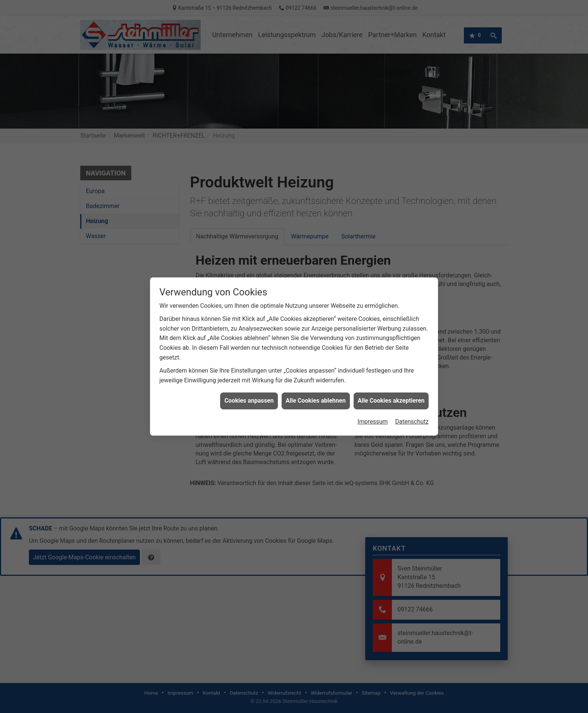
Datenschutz (412, 413)
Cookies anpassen (249, 392)
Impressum (373, 413)
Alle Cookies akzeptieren (391, 392)
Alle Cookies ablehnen (316, 392)
